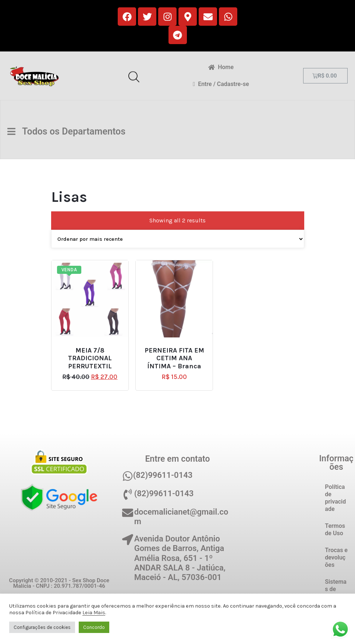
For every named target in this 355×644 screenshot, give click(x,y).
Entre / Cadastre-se (221, 84)
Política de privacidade (335, 498)
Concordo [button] (94, 627)
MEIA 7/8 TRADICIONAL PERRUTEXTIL (90, 358)
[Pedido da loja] (178, 239)
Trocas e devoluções (336, 557)
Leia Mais (94, 613)
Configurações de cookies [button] (42, 627)
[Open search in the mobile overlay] (134, 76)
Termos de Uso (335, 529)
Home (221, 67)
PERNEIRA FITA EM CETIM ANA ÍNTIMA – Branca (174, 358)
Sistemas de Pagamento (336, 593)
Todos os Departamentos (68, 131)
